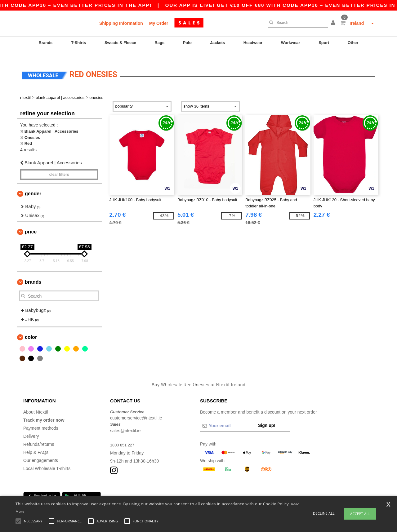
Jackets (217, 43)
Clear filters (59, 166)
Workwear (291, 43)
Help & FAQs (36, 444)
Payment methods (41, 419)
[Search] (297, 23)
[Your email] (227, 417)
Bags (159, 43)
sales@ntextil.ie (125, 422)
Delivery (31, 428)
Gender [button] (33, 185)
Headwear (253, 43)
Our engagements (41, 452)
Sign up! (267, 417)
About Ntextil (36, 403)
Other (353, 43)
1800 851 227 (123, 436)
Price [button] (31, 223)
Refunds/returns (39, 436)
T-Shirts (78, 43)
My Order (159, 23)
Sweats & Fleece (120, 43)
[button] (334, 23)
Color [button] (31, 329)
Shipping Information (121, 23)
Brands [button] (33, 274)
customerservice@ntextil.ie (136, 410)
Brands (46, 43)
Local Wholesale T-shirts (47, 460)
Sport (324, 43)
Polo (187, 43)
